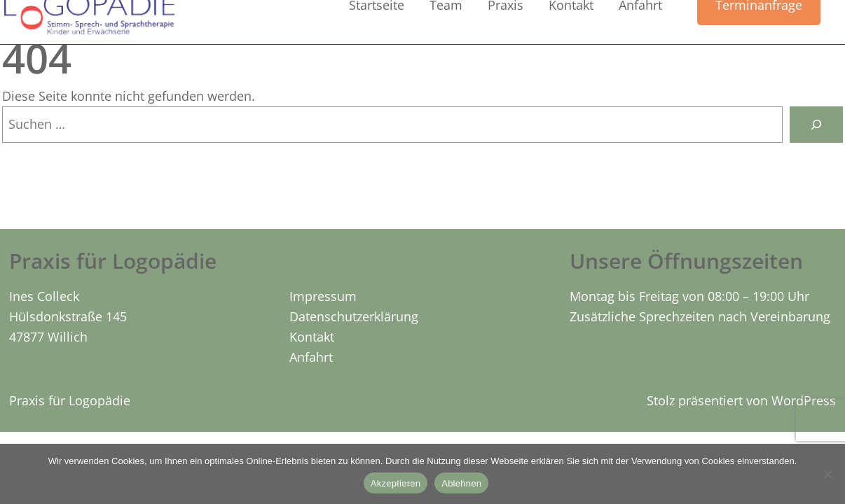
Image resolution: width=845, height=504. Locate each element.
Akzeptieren (396, 483)
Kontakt (312, 337)
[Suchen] (816, 125)
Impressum (323, 296)
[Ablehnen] (827, 474)
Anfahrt (311, 357)
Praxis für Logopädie (70, 400)
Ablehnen (461, 483)
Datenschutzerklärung (354, 316)
